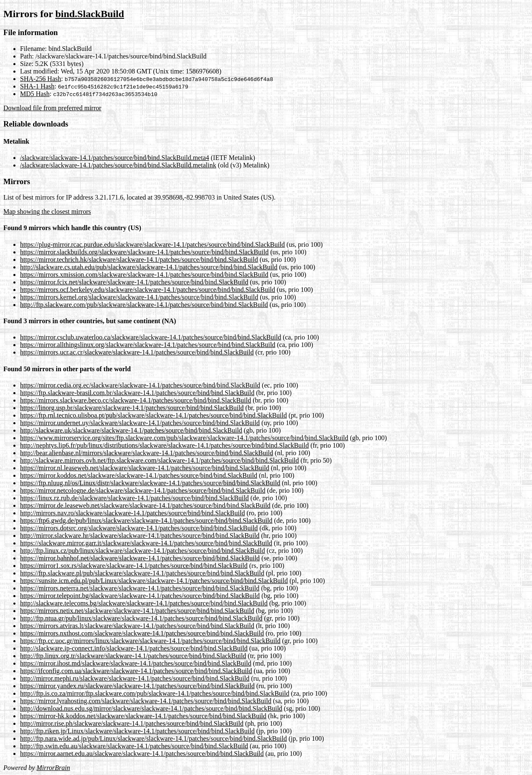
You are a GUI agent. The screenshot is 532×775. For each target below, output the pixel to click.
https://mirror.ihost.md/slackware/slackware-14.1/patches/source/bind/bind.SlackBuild (136, 663)
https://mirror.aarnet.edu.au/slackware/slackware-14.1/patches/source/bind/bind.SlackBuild (142, 753)
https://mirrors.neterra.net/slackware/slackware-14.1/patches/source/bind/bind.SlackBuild (140, 588)
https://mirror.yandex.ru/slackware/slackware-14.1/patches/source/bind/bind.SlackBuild (137, 686)
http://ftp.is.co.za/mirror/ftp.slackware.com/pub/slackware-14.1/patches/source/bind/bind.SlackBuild (155, 693)
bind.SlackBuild (90, 14)
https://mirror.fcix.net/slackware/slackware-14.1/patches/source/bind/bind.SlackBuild (134, 282)
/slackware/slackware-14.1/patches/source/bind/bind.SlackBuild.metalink (118, 165)
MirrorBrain (53, 768)
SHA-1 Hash (37, 86)
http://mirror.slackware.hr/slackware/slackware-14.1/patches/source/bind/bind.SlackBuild (140, 536)
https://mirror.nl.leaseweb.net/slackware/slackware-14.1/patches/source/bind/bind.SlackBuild (145, 468)
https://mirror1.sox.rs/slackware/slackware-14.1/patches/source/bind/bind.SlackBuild (134, 566)
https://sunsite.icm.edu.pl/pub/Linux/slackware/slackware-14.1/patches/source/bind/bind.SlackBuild (154, 581)
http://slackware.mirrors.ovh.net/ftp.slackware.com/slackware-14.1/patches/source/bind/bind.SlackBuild (160, 460)
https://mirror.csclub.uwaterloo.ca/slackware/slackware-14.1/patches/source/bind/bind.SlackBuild (151, 337)
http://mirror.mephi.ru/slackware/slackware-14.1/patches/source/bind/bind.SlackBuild (135, 678)
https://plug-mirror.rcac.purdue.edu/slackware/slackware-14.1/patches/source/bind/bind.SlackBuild (152, 244)
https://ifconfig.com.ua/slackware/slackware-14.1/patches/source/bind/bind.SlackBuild (136, 671)
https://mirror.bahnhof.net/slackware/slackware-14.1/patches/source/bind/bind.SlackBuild (140, 558)
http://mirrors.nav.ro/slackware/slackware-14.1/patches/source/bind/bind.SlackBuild (132, 513)
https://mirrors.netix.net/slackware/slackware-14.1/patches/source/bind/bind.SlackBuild (137, 611)
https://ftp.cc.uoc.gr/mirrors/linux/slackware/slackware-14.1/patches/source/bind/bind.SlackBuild (150, 641)
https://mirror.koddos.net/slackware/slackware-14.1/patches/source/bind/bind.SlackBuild (139, 475)
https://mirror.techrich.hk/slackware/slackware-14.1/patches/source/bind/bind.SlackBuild (139, 260)
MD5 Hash (35, 94)
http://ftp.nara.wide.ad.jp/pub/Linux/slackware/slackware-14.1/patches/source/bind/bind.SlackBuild (153, 738)
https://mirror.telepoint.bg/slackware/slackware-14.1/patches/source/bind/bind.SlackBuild (140, 596)
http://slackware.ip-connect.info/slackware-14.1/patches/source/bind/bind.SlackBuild (134, 648)
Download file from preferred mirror (52, 108)
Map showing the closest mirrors (47, 211)
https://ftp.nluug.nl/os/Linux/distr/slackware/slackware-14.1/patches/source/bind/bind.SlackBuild (150, 483)
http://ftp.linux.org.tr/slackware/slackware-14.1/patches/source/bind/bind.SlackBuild (133, 656)
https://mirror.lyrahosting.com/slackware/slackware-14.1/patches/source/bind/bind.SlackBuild (146, 701)
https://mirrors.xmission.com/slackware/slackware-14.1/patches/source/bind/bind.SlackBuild (144, 275)
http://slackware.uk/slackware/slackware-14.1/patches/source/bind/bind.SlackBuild (131, 430)
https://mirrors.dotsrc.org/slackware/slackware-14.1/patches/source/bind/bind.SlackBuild (139, 528)
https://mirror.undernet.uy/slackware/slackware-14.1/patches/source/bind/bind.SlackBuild (140, 423)
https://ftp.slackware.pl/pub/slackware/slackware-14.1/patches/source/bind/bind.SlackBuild (142, 573)
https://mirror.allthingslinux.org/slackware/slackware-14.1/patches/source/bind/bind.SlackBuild (148, 345)
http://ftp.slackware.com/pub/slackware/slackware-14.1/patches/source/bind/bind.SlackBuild (144, 305)
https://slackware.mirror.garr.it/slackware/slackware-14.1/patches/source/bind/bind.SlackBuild (146, 543)
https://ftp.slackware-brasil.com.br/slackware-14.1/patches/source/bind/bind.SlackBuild (137, 393)
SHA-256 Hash (41, 79)
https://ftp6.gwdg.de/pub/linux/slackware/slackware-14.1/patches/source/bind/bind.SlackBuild (146, 520)
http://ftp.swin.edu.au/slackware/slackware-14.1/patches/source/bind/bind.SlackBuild (134, 746)
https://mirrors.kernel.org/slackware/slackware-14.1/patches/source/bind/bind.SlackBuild (139, 297)
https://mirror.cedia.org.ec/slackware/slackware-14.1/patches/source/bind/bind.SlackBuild (140, 385)
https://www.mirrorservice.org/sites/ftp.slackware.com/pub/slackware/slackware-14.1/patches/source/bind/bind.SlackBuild (184, 438)
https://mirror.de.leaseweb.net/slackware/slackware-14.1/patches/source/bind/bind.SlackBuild (145, 505)
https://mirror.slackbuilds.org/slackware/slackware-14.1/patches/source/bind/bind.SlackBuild (144, 252)
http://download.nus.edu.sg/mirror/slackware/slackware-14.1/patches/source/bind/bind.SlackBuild (151, 708)
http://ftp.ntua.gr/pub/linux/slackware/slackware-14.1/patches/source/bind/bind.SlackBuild (141, 618)
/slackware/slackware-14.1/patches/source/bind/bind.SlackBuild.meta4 (115, 158)
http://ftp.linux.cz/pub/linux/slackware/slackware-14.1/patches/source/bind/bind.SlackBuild (143, 551)
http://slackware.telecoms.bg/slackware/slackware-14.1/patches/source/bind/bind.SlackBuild (144, 603)
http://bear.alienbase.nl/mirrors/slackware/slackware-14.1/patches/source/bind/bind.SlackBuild (147, 453)
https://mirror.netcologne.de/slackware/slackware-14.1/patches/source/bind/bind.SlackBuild (143, 490)
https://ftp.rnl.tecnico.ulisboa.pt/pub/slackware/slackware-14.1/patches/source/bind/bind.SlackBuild (153, 415)
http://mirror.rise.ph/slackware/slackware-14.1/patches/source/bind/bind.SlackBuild (132, 723)
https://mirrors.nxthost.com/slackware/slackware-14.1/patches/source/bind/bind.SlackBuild (142, 633)
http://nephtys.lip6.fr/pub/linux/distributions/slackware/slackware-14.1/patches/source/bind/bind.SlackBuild (164, 445)
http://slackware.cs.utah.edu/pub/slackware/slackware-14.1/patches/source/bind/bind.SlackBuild (149, 267)
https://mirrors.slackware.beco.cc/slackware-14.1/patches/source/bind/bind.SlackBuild (136, 400)
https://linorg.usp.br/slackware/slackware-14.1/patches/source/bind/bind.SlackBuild (132, 408)
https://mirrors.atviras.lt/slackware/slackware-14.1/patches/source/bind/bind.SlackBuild (137, 626)
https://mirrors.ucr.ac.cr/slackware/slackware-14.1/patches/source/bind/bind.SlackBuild (137, 352)
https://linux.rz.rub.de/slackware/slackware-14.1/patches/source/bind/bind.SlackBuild (134, 498)
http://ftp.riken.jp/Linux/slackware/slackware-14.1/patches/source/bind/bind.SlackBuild (137, 731)
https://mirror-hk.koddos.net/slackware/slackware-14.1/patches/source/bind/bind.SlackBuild (143, 716)
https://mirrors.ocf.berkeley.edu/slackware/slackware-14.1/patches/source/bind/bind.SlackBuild (148, 290)
